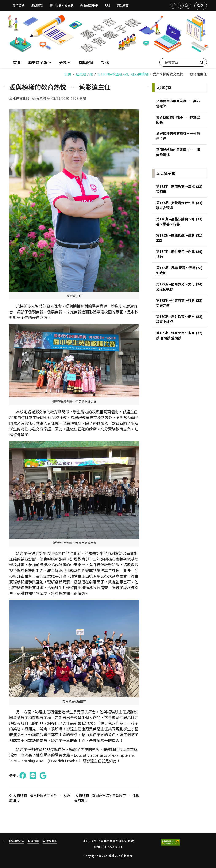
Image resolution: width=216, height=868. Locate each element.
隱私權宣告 (17, 841)
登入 (201, 6)
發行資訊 (19, 5)
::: (4, 85)
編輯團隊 (37, 5)
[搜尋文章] (183, 62)
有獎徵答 (86, 62)
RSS (107, 5)
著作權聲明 (50, 841)
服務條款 (33, 841)
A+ (188, 6)
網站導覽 (123, 5)
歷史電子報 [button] (38, 62)
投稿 (105, 62)
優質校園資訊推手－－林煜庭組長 (40, 798)
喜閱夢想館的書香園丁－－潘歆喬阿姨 (107, 798)
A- (173, 6)
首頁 (17, 62)
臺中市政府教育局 (62, 5)
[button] (65, 62)
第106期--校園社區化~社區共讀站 (123, 74)
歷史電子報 (84, 74)
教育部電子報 (89, 5)
